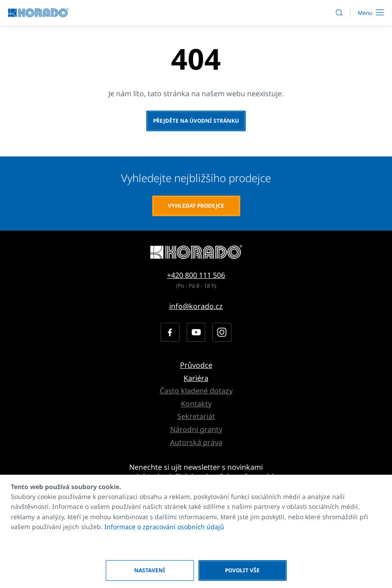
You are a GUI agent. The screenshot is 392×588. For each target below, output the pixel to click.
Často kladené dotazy (196, 391)
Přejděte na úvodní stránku (196, 121)
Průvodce (196, 365)
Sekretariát (196, 416)
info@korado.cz (196, 306)
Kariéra (196, 378)
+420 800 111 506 (196, 275)
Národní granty (196, 429)
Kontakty (196, 404)
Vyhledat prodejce (196, 206)
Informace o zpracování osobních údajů (164, 527)
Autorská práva (196, 442)
